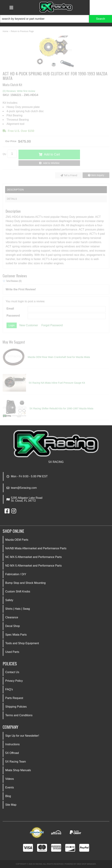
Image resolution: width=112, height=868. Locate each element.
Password (13, 316)
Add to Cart (52, 154)
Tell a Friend (71, 175)
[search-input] (44, 19)
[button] (56, 19)
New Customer (29, 325)
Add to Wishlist (51, 163)
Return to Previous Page (22, 31)
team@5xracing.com (24, 488)
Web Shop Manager (86, 864)
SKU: (6, 95)
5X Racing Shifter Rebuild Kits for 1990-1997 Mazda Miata (61, 408)
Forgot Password (52, 325)
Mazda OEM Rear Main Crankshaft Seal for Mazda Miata (59, 357)
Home (5, 31)
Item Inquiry (98, 175)
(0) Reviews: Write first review (19, 91)
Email (10, 309)
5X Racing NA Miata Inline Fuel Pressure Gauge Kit (57, 383)
